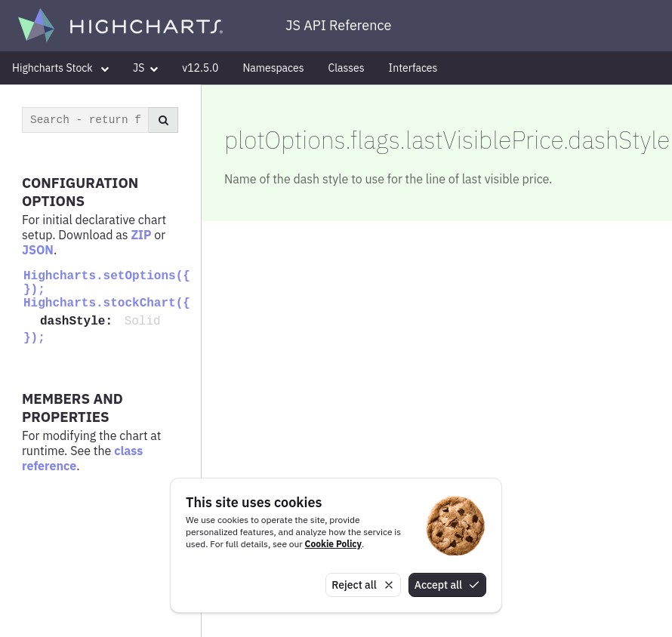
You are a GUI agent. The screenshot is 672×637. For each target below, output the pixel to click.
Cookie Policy (333, 544)
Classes (347, 68)
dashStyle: (80, 322)
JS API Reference (338, 25)
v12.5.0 (200, 68)
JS (145, 68)
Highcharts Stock (60, 68)
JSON (38, 250)
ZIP (141, 235)
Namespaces (273, 68)
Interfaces (413, 68)
